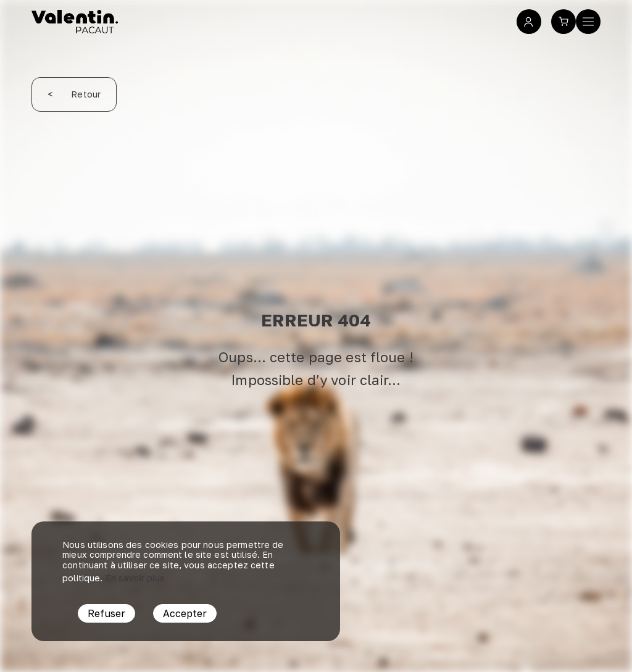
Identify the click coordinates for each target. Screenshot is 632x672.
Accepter (185, 613)
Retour (74, 94)
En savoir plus (135, 578)
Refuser (106, 613)
